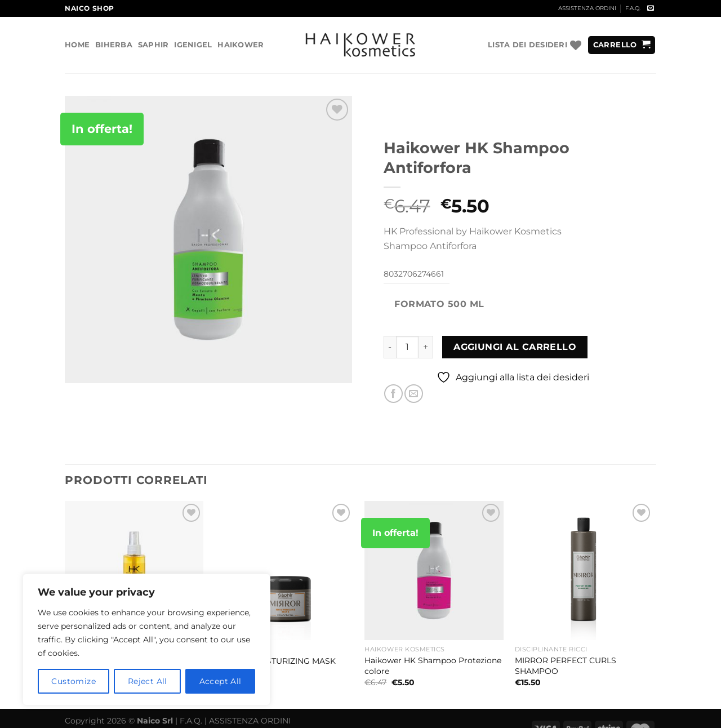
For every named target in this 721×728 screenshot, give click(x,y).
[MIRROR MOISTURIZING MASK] (284, 571)
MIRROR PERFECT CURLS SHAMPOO (566, 666)
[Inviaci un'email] (651, 8)
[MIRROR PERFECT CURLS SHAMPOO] (584, 571)
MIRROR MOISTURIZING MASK (275, 661)
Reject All (148, 681)
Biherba (114, 45)
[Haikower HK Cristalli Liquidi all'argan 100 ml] (134, 571)
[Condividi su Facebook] (393, 394)
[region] (146, 640)
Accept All (221, 681)
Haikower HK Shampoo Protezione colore (433, 666)
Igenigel (193, 45)
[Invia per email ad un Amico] (414, 394)
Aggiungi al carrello (515, 347)
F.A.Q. (633, 8)
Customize (74, 681)
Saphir (153, 45)
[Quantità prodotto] (407, 347)
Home (77, 45)
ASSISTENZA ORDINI (587, 8)
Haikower (241, 45)
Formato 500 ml (439, 304)
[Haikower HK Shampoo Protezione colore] (434, 571)
